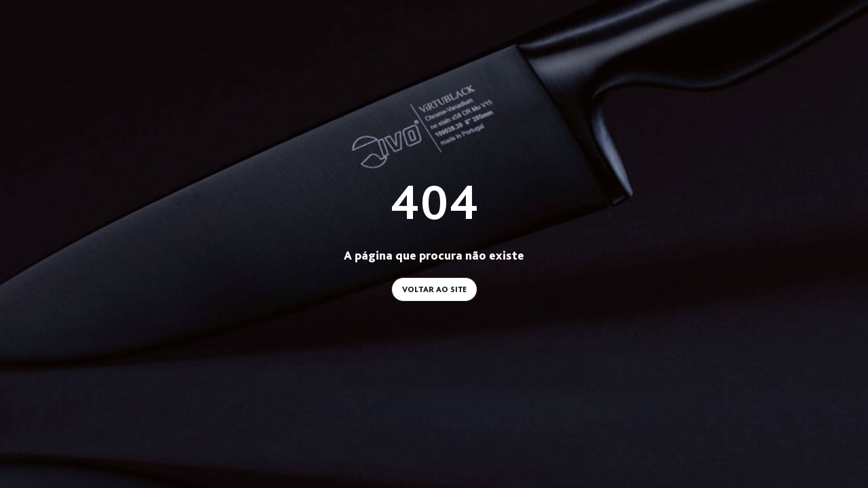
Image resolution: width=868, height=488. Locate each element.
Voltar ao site (434, 289)
